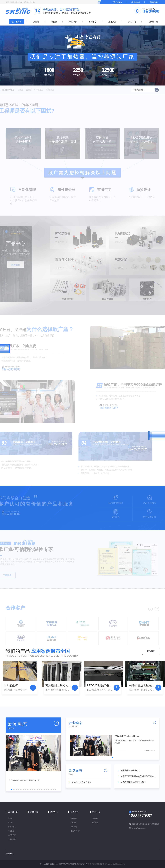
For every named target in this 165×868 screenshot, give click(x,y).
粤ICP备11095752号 (96, 864)
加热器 (36, 22)
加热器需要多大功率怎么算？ (133, 782)
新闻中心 (132, 22)
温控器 (54, 22)
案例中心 (93, 22)
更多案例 (151, 651)
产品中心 (73, 22)
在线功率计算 (75, 831)
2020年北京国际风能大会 (127, 736)
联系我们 (155, 2)
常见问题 (74, 827)
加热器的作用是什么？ (130, 770)
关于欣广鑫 (153, 22)
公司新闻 (95, 819)
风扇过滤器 (12, 827)
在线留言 (119, 2)
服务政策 (74, 819)
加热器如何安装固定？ (82, 782)
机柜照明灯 (12, 835)
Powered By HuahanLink (115, 864)
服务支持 (112, 22)
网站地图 (137, 2)
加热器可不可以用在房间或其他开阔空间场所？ (138, 776)
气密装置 (11, 831)
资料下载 (74, 823)
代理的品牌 (12, 839)
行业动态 (95, 823)
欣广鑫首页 (17, 22)
